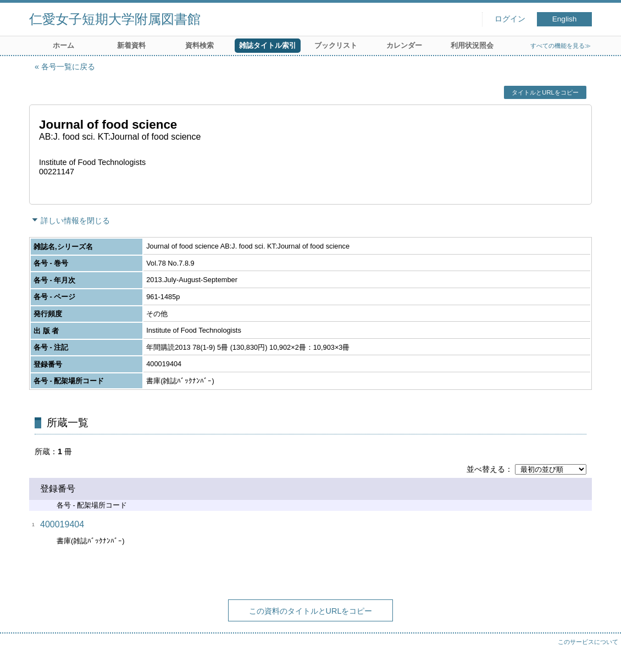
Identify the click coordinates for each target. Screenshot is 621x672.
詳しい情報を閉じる (75, 221)
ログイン (510, 19)
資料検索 (199, 45)
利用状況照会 (472, 45)
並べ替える (486, 469)
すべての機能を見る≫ (561, 46)
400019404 (62, 524)
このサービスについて (588, 642)
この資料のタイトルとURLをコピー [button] (311, 611)
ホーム (63, 45)
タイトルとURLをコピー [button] (545, 92)
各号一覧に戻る (68, 67)
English (565, 19)
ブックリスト (336, 45)
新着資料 (131, 45)
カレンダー (404, 45)
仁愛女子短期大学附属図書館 (115, 19)
